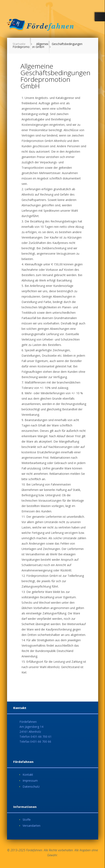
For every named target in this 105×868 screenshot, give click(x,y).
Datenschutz (31, 787)
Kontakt (28, 775)
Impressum (30, 781)
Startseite (19, 44)
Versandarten (31, 826)
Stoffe (27, 820)
